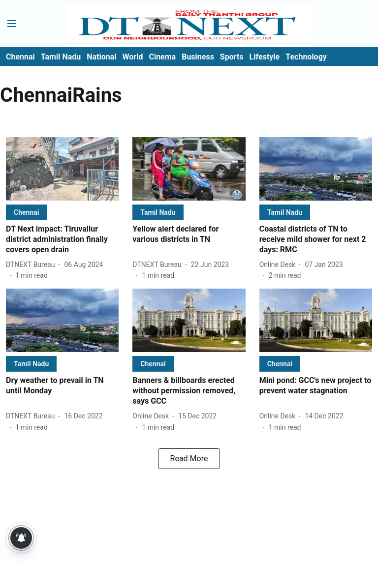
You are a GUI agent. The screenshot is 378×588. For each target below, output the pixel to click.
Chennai (20, 57)
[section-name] (26, 212)
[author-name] (32, 265)
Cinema (162, 57)
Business (198, 57)
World (133, 57)
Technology (306, 57)
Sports (232, 57)
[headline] (62, 239)
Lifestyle (265, 57)
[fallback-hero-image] (62, 169)
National (101, 57)
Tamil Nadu (61, 57)
